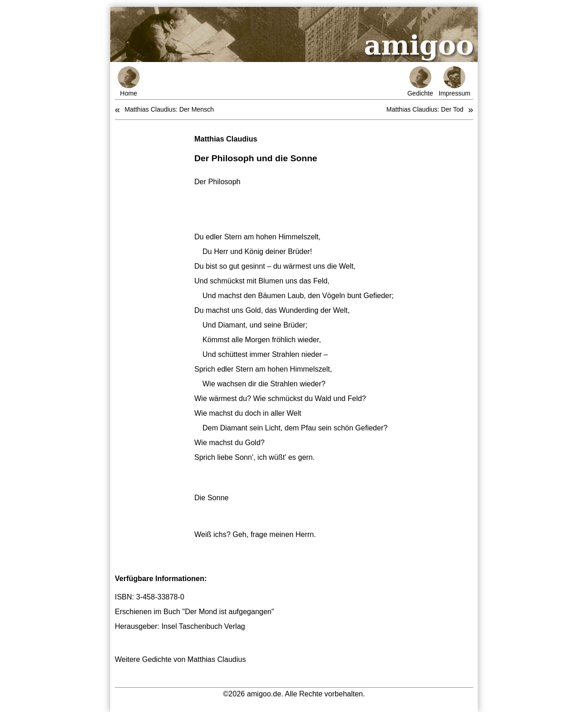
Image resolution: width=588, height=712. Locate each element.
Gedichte (420, 82)
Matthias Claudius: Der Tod (425, 109)
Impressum (455, 82)
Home (129, 82)
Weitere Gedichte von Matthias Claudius (180, 659)
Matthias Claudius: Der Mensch (169, 109)
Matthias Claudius (226, 139)
